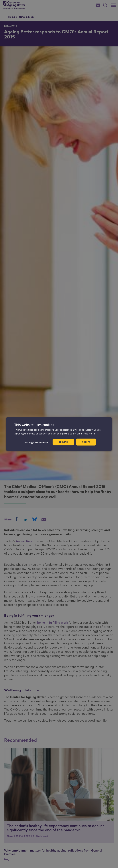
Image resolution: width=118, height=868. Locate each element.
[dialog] (59, 434)
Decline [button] (63, 442)
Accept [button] (86, 442)
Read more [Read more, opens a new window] (89, 434)
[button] (37, 442)
